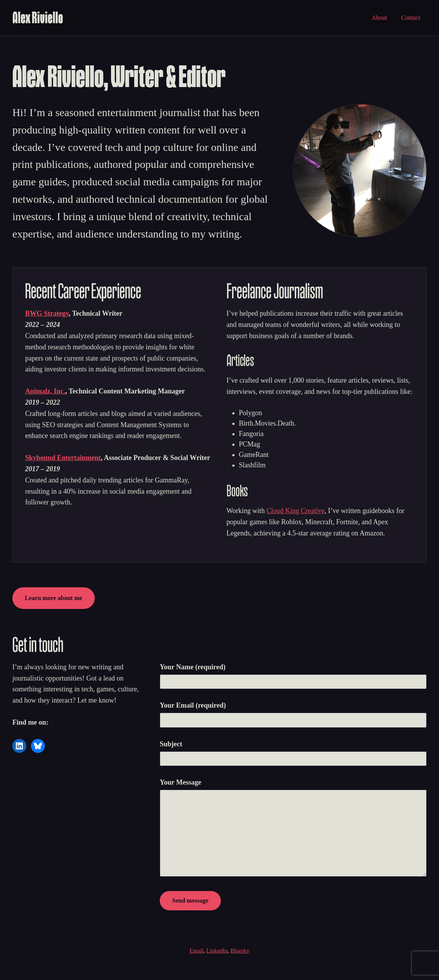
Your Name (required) (193, 667)
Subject (171, 744)
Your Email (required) (193, 705)
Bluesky (240, 951)
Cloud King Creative (296, 511)
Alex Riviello (38, 18)
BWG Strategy (47, 313)
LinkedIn (217, 951)
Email (196, 951)
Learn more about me (54, 598)
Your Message (180, 782)
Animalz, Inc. (45, 391)
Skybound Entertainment (63, 458)
